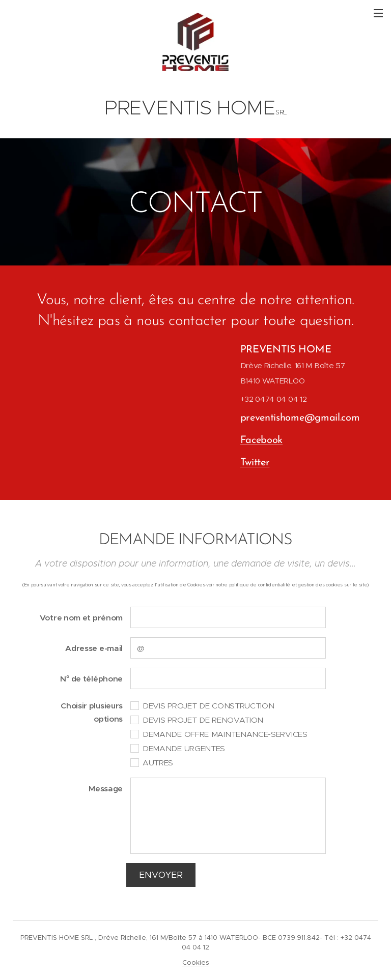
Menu (378, 13)
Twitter (255, 463)
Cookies (196, 962)
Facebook (261, 440)
